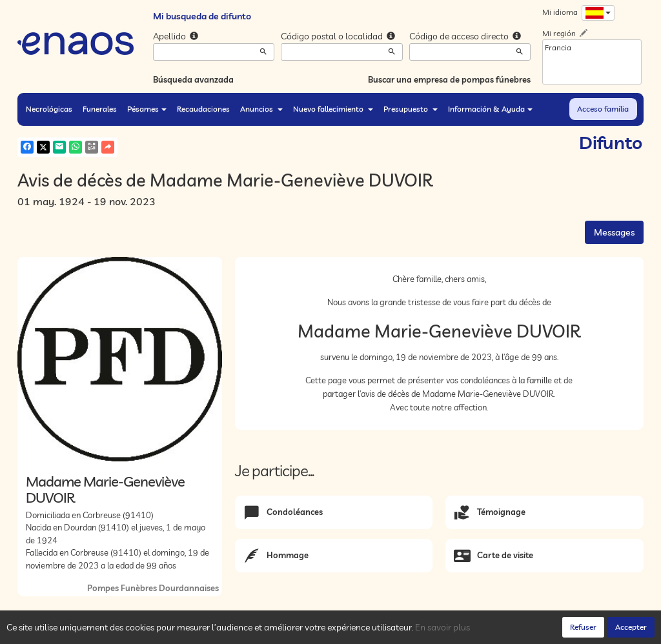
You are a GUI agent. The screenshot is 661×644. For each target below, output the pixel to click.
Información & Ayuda (490, 109)
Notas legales (226, 630)
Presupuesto (411, 109)
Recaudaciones (203, 109)
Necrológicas (49, 109)
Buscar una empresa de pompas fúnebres (449, 79)
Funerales (100, 109)
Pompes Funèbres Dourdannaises (153, 588)
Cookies (179, 630)
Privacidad (139, 630)
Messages (614, 232)
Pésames (147, 109)
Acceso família (603, 109)
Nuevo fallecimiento (333, 109)
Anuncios (261, 109)
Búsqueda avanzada (193, 79)
